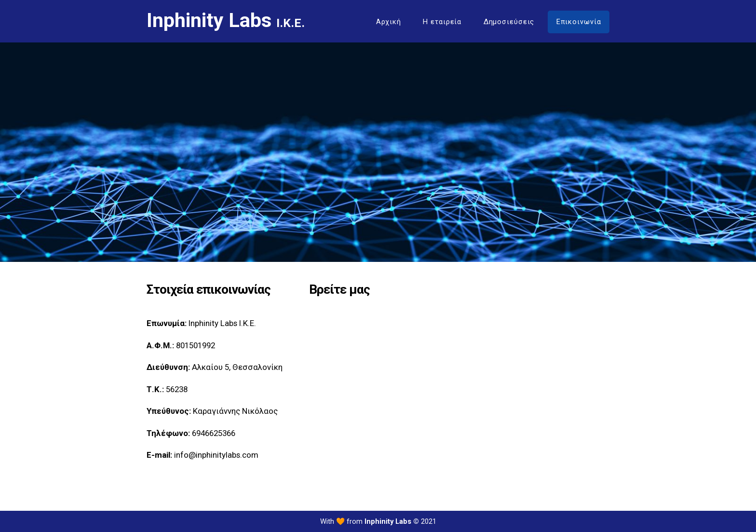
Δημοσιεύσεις (509, 22)
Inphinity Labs (226, 20)
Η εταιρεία (442, 22)
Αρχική (389, 22)
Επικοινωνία (579, 22)
